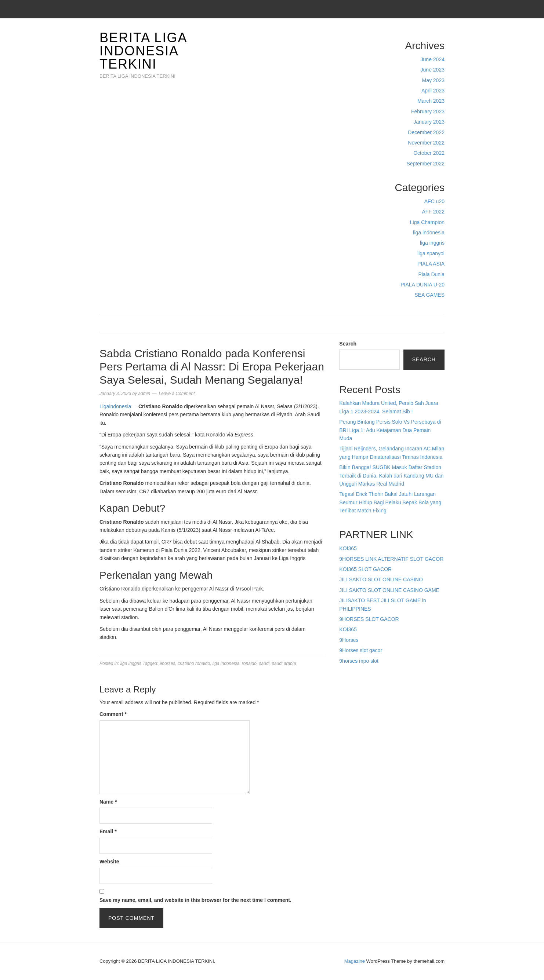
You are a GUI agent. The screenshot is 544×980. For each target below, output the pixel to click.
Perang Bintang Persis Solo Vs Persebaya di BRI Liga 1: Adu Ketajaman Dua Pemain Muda (390, 430)
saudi (264, 663)
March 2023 (431, 101)
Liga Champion (427, 222)
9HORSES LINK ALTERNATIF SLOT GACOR (391, 559)
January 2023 (429, 122)
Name (108, 802)
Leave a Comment (177, 394)
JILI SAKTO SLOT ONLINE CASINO (381, 579)
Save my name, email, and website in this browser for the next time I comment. (195, 900)
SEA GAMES (429, 295)
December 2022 (426, 132)
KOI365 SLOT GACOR (365, 569)
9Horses (349, 640)
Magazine (355, 961)
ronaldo (249, 663)
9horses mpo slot (359, 661)
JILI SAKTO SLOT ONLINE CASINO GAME (389, 590)
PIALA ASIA (431, 264)
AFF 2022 (433, 212)
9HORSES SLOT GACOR (369, 619)
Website (109, 862)
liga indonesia (429, 233)
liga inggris (432, 243)
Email (108, 831)
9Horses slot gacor (361, 650)
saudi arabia (284, 663)
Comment (113, 714)
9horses (168, 663)
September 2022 (425, 164)
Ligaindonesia (115, 406)
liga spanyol (431, 253)
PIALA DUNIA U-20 (422, 285)
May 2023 (433, 80)
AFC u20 (434, 201)
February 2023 (428, 111)
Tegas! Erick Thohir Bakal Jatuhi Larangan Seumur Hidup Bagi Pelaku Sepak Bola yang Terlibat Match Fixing (390, 502)
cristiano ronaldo (194, 663)
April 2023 (433, 91)
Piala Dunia (431, 274)
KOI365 (348, 548)
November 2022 (426, 143)
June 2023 (433, 70)
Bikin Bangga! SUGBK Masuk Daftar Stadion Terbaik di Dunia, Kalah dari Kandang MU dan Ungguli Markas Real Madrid (391, 476)
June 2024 (433, 59)
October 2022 (429, 153)
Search (348, 344)
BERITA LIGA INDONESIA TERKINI (143, 51)
